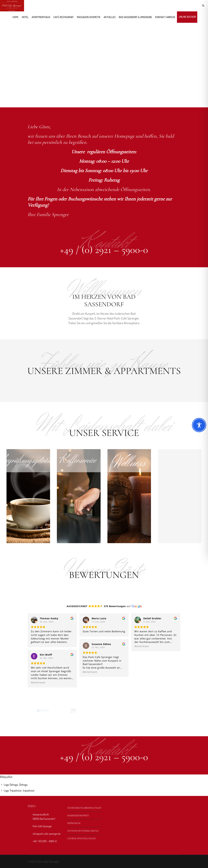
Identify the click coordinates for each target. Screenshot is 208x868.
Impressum (74, 823)
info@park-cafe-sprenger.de (47, 834)
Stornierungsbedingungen (84, 808)
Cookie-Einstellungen (82, 838)
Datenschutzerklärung (83, 831)
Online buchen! (187, 17)
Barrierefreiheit (78, 815)
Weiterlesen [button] (38, 683)
